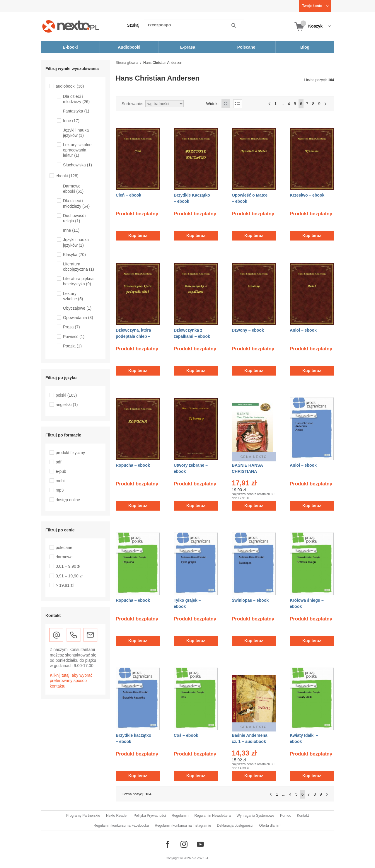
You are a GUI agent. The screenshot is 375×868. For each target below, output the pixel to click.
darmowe (64, 557)
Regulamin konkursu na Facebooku (121, 826)
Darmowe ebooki (73, 189)
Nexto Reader (117, 816)
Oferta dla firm (270, 826)
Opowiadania (78, 318)
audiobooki (70, 86)
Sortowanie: (132, 104)
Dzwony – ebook (248, 330)
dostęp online (68, 500)
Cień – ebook (128, 195)
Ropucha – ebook (133, 465)
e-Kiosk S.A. (201, 858)
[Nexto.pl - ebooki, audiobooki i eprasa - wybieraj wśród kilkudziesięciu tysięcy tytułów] (71, 26)
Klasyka (74, 255)
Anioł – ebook (303, 330)
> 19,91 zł (65, 585)
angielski (67, 405)
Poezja (72, 346)
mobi (60, 481)
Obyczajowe (77, 308)
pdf (58, 462)
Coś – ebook (186, 735)
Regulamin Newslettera (212, 816)
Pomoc (285, 816)
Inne (71, 121)
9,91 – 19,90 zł (69, 576)
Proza (71, 327)
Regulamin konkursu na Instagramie (183, 826)
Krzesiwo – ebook (307, 195)
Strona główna (127, 63)
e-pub (61, 471)
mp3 (60, 490)
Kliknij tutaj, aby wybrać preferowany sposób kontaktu (71, 681)
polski (66, 395)
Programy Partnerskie (83, 816)
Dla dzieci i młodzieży (76, 99)
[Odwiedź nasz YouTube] (200, 844)
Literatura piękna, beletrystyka (79, 281)
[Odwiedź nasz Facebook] (168, 844)
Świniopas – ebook (250, 600)
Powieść (74, 337)
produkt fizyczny (70, 453)
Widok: (213, 104)
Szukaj (133, 25)
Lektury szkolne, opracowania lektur (78, 150)
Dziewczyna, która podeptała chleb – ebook (133, 336)
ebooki (67, 176)
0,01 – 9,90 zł (68, 566)
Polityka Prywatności (150, 816)
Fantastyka (76, 111)
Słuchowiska (77, 165)
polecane (64, 548)
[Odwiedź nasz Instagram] (184, 844)
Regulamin (180, 816)
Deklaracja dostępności (235, 826)
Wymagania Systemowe (255, 816)
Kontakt (303, 816)
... (282, 104)
